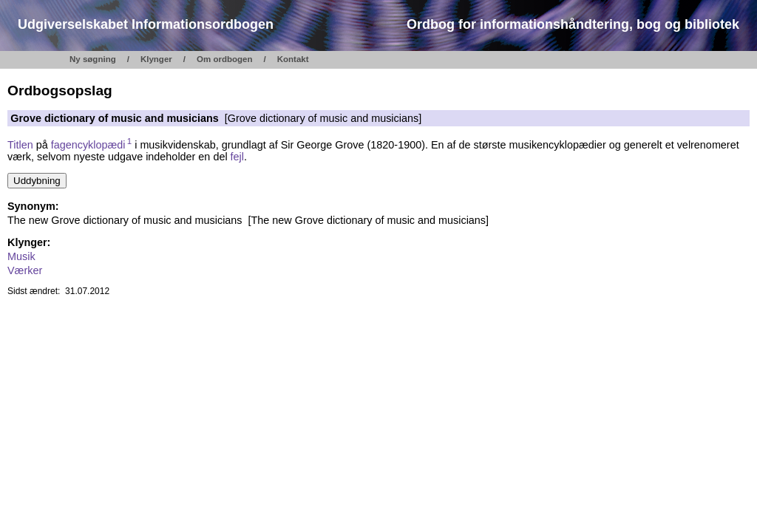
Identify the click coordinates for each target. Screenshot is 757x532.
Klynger (156, 59)
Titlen (20, 145)
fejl (237, 157)
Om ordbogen (225, 59)
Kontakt (293, 59)
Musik (21, 256)
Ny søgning (93, 59)
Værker (25, 270)
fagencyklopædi (92, 145)
